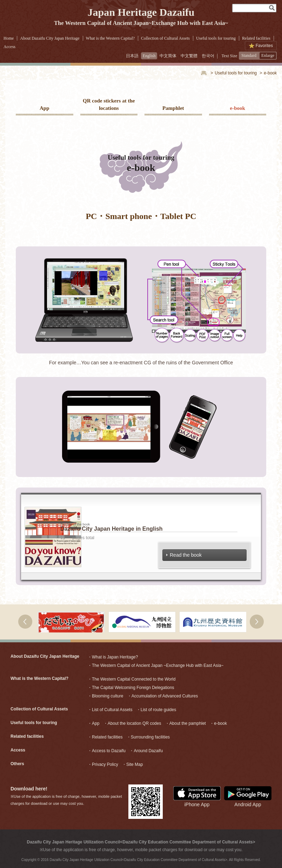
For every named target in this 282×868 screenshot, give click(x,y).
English (149, 56)
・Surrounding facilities (148, 737)
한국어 (208, 56)
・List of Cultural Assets (110, 710)
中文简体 (168, 56)
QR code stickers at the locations (109, 104)
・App (93, 723)
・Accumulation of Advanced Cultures (163, 696)
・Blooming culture (105, 696)
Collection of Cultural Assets (165, 38)
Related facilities (256, 38)
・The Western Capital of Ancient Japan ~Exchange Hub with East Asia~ (156, 665)
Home (9, 38)
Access (9, 47)
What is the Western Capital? (110, 38)
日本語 (132, 56)
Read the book (184, 555)
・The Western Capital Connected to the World (132, 679)
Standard (249, 55)
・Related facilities (105, 737)
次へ (25, 622)
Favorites (264, 46)
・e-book (218, 723)
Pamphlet (173, 108)
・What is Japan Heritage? (113, 657)
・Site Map (132, 764)
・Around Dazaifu (146, 751)
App (45, 108)
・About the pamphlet (186, 723)
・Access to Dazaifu (107, 751)
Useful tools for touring (216, 38)
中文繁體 (189, 56)
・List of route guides (156, 710)
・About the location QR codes (132, 723)
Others (17, 764)
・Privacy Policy (103, 764)
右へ (257, 622)
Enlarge (268, 55)
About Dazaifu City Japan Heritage (50, 38)
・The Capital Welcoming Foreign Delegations (131, 688)
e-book (238, 108)
